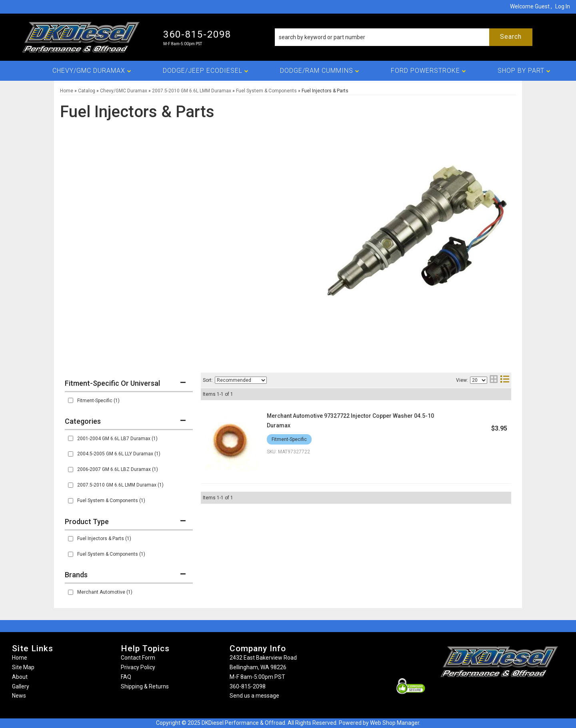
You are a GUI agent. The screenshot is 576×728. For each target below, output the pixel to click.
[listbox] (241, 380)
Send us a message (254, 696)
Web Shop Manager (395, 723)
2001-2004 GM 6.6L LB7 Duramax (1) (117, 439)
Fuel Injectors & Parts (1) (104, 539)
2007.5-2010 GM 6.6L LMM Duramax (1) (120, 485)
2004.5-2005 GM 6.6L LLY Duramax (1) (119, 454)
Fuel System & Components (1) (111, 501)
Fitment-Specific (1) (98, 401)
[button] (404, 37)
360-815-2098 (248, 686)
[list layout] (505, 380)
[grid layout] (494, 380)
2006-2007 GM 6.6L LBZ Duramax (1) (118, 469)
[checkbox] (71, 400)
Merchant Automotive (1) (105, 592)
